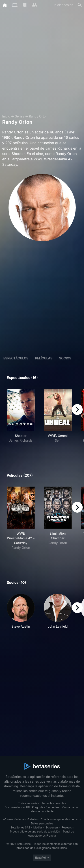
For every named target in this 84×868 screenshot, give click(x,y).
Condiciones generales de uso (60, 819)
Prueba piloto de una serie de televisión (35, 831)
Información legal (13, 819)
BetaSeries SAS (20, 827)
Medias (38, 827)
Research (68, 827)
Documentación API (17, 807)
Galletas (33, 819)
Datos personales (42, 823)
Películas (44, 358)
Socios (65, 358)
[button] (21, 614)
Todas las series (28, 803)
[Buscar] (80, 5)
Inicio (6, 116)
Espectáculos (16, 358)
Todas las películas (54, 803)
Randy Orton (38, 116)
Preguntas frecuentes (46, 807)
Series (19, 116)
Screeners (52, 827)
